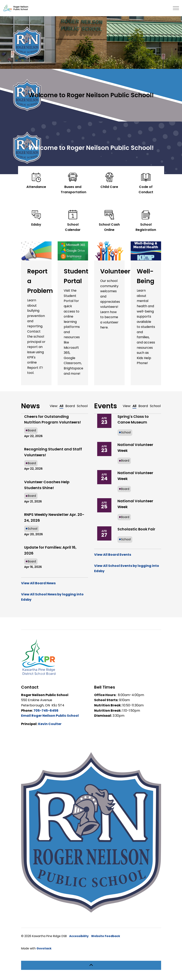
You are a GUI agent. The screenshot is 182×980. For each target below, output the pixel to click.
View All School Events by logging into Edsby (127, 568)
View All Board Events (113, 555)
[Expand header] (176, 8)
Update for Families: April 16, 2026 (50, 550)
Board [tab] (70, 406)
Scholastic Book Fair (136, 529)
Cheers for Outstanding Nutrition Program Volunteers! (53, 419)
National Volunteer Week (135, 448)
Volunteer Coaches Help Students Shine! (47, 485)
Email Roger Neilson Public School (50, 716)
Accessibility (79, 936)
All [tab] (61, 406)
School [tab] (82, 406)
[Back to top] (91, 965)
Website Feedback (106, 936)
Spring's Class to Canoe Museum (133, 419)
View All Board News (38, 583)
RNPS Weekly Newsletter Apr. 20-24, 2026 (54, 517)
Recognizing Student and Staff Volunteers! (53, 452)
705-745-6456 (46, 711)
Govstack (44, 948)
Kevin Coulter (50, 724)
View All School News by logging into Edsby (52, 597)
